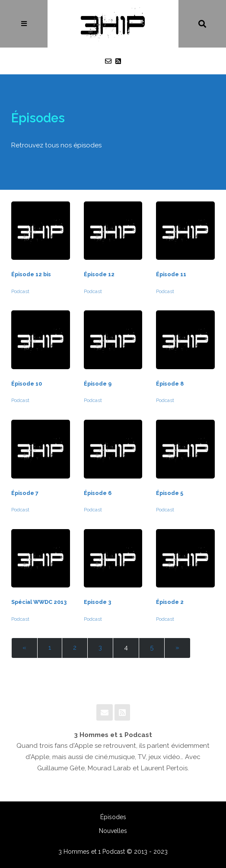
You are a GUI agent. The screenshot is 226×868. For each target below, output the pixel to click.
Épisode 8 (170, 384)
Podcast (20, 291)
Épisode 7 (25, 493)
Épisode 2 (170, 602)
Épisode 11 (171, 274)
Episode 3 (97, 602)
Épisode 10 (27, 384)
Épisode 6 (98, 493)
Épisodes (113, 817)
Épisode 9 (98, 384)
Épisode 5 (170, 493)
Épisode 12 (99, 274)
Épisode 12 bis (31, 274)
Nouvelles (113, 831)
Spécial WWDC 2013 (39, 602)
